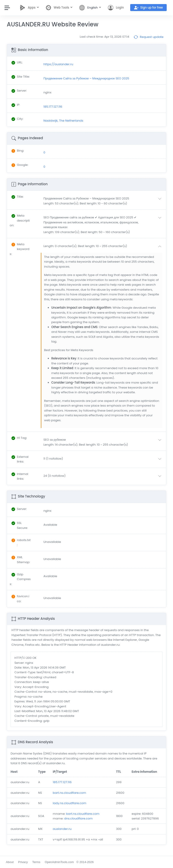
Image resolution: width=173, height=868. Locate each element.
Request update (149, 37)
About (10, 862)
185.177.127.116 (62, 782)
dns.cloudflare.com (78, 818)
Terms (36, 862)
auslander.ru (62, 829)
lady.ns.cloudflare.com (69, 803)
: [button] (17, 197)
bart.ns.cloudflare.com (69, 793)
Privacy (23, 862)
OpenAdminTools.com (59, 862)
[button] (103, 201)
